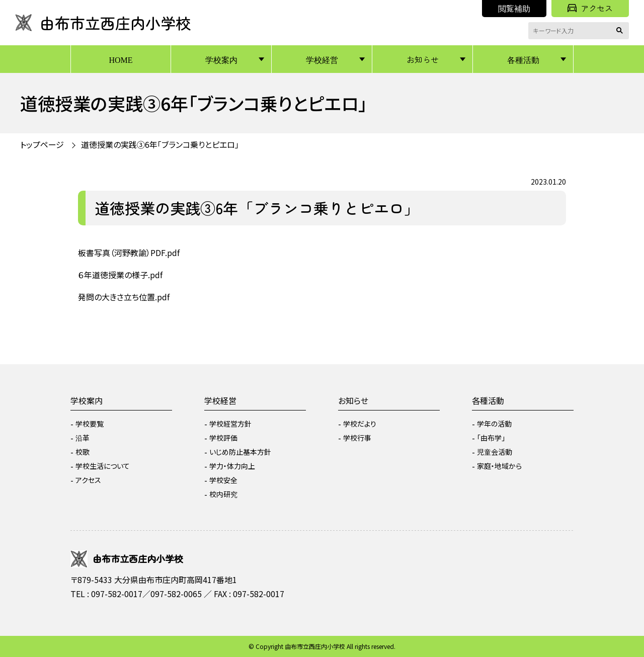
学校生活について (103, 466)
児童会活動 (495, 452)
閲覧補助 (514, 8)
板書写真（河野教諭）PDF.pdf (129, 253)
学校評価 (223, 438)
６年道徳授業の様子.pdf (120, 275)
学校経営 (322, 59)
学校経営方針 (230, 424)
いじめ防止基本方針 (240, 452)
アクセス (590, 8)
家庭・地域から (499, 466)
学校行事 (357, 438)
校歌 (83, 452)
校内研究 (223, 494)
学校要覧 (90, 424)
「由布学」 (491, 438)
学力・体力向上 (232, 466)
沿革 (83, 438)
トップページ (42, 144)
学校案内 (221, 59)
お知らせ (423, 59)
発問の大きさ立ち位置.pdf (124, 297)
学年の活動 (494, 424)
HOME (120, 59)
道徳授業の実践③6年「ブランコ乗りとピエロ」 (160, 144)
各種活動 (523, 59)
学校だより (360, 424)
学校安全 (223, 480)
